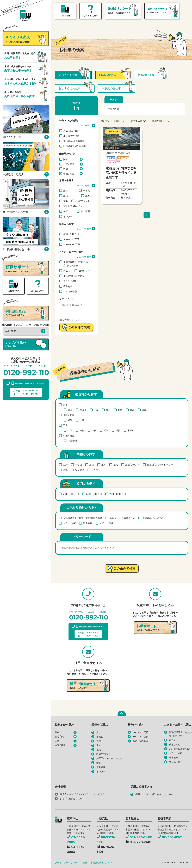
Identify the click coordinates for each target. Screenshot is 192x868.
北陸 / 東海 (69, 164)
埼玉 (108, 410)
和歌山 (131, 430)
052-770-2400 (139, 837)
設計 (66, 190)
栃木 (120, 410)
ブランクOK (70, 281)
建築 (66, 196)
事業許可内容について (102, 863)
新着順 (117, 121)
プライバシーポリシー (66, 863)
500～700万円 (71, 239)
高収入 (67, 271)
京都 (82, 430)
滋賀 (118, 430)
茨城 (144, 410)
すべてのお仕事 (68, 75)
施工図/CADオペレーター (76, 206)
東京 (70, 410)
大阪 (70, 430)
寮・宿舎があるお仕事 (74, 141)
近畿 (66, 169)
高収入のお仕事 (71, 131)
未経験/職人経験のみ (74, 276)
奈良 (94, 430)
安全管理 (85, 211)
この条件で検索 (79, 327)
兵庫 (106, 430)
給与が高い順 (159, 121)
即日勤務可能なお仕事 (75, 146)
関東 (66, 159)
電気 (66, 201)
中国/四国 (73, 441)
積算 (66, 211)
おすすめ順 (136, 121)
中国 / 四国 (69, 174)
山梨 (82, 420)
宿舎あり (68, 286)
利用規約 (84, 863)
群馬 (132, 410)
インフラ (68, 216)
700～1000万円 (72, 244)
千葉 (96, 410)
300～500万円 (71, 234)
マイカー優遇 (70, 291)
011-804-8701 (170, 837)
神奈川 (83, 410)
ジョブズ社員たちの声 (71, 799)
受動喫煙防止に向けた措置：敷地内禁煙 (76, 264)
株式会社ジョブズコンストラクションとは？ (82, 794)
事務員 (86, 190)
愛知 (70, 420)
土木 (88, 196)
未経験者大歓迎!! (72, 136)
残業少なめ (84, 271)
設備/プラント (83, 201)
